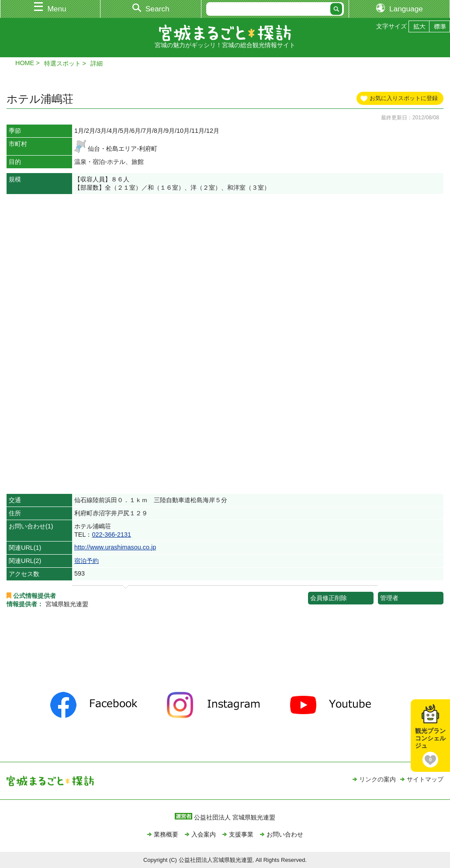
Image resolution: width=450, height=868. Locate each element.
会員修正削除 (329, 598)
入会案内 (204, 834)
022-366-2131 (111, 535)
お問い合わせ (285, 834)
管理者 (389, 598)
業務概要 (166, 834)
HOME (25, 63)
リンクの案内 (377, 779)
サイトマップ (425, 779)
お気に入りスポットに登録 (404, 98)
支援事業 (241, 834)
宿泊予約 (87, 561)
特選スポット (62, 63)
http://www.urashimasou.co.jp (115, 547)
